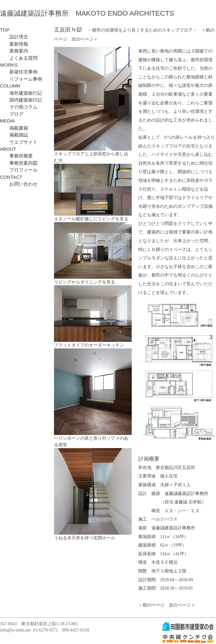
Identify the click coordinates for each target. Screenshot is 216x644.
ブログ (12, 114)
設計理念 (14, 37)
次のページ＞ (85, 39)
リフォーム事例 (21, 79)
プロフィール (19, 170)
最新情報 (14, 44)
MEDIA (7, 121)
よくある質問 (19, 58)
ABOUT (8, 149)
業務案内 (14, 51)
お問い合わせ (19, 184)
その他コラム (19, 107)
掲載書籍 (14, 128)
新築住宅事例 (19, 72)
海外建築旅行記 (21, 93)
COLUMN (10, 86)
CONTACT (11, 177)
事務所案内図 (19, 163)
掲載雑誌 (14, 135)
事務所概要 (16, 156)
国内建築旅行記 (21, 100)
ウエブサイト (19, 142)
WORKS (9, 65)
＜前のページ (151, 605)
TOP (5, 30)
